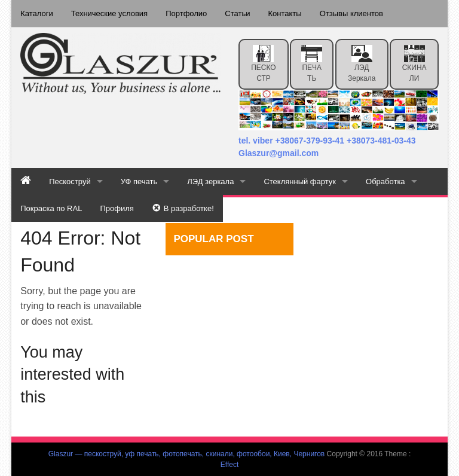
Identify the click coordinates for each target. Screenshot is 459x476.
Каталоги (37, 13)
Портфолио (186, 13)
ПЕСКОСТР (263, 64)
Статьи (237, 13)
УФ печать (139, 181)
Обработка (385, 181)
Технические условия (109, 13)
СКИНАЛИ (414, 64)
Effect (229, 465)
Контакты (285, 13)
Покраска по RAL (51, 208)
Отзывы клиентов (351, 13)
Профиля (117, 208)
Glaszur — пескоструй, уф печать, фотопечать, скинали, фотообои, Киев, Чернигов (187, 454)
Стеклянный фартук (300, 181)
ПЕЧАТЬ (312, 64)
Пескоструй (70, 181)
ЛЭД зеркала (362, 64)
